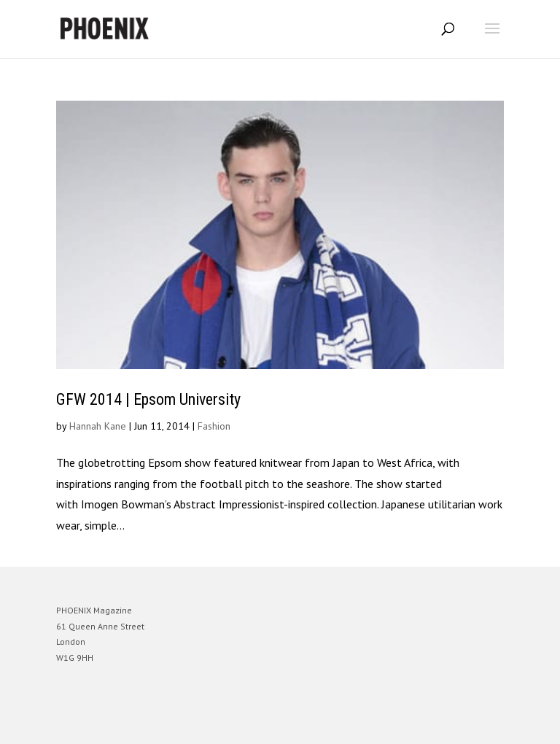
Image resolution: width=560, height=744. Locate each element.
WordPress (350, 722)
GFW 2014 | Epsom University (148, 399)
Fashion (214, 426)
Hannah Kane (98, 426)
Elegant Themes (260, 722)
